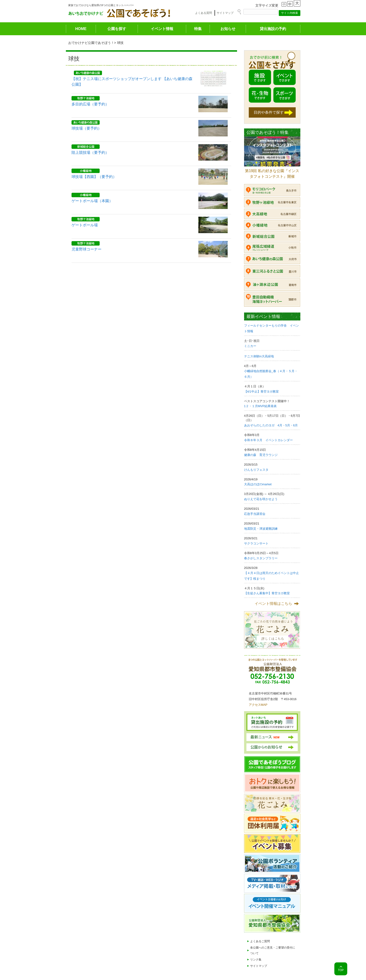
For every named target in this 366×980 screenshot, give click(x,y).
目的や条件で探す (269, 112)
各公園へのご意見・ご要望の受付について (273, 950)
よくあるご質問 (260, 941)
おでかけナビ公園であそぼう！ (91, 43)
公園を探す (117, 29)
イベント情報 (162, 29)
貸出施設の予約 (273, 29)
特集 (198, 29)
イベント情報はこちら (273, 604)
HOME (81, 29)
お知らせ (228, 29)
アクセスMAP (258, 705)
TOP (341, 970)
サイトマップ (225, 13)
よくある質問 (204, 13)
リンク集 (256, 960)
